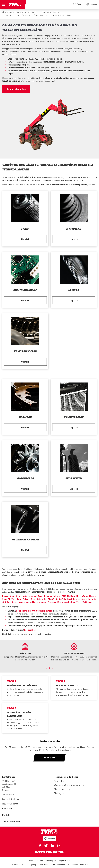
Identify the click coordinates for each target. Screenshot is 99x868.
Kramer (21, 602)
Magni (28, 602)
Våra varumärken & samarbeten (69, 785)
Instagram (59, 846)
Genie (84, 599)
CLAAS (51, 599)
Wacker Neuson (89, 596)
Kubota (56, 596)
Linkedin (53, 846)
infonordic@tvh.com (11, 799)
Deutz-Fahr (61, 599)
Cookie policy (31, 864)
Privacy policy (17, 864)
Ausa (19, 599)
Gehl (12, 596)
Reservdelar (13, 12)
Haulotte (92, 599)
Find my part (60, 793)
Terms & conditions (58, 864)
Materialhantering (62, 789)
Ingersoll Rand (36, 596)
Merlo (60, 602)
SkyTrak (12, 599)
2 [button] (49, 668)
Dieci (70, 599)
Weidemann (88, 602)
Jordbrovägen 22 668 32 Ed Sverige (9, 787)
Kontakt (6, 815)
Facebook (40, 846)
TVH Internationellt (12, 821)
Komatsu (48, 596)
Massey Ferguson (49, 602)
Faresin (77, 599)
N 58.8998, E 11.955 (10, 804)
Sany (4, 599)
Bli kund (49, 758)
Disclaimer (43, 864)
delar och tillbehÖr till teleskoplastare (34, 611)
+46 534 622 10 (8, 794)
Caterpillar (42, 599)
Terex (79, 602)
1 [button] (46, 668)
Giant (18, 596)
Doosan (6, 596)
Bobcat (26, 599)
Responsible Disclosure (78, 864)
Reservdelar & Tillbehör (66, 777)
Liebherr (71, 596)
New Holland (70, 602)
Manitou (36, 602)
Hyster (25, 596)
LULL (78, 596)
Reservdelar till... (31, 12)
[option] (25, 652)
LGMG (63, 596)
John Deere (12, 602)
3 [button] (53, 668)
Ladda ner (7, 808)
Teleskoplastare (51, 12)
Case (33, 599)
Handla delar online (16, 89)
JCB (4, 602)
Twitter (46, 846)
